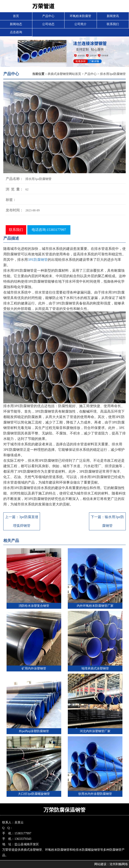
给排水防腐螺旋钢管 (86, 850)
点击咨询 (16, 32)
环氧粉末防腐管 (80, 16)
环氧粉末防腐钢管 (57, 850)
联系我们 (113, 24)
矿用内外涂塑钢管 (34, 668)
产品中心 (48, 16)
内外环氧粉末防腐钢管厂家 (95, 606)
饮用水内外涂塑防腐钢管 (95, 794)
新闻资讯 (113, 16)
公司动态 (48, 24)
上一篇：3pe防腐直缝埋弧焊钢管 (22, 521)
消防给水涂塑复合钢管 (34, 606)
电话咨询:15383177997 (49, 230)
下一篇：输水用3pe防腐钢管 (107, 521)
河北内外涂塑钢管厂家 (95, 731)
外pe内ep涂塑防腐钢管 (34, 731)
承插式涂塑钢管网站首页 (64, 74)
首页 (16, 16)
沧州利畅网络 (119, 864)
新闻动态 (16, 24)
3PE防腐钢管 (38, 260)
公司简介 (80, 24)
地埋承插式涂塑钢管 (95, 668)
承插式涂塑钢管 (31, 850)
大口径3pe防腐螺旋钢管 (34, 794)
